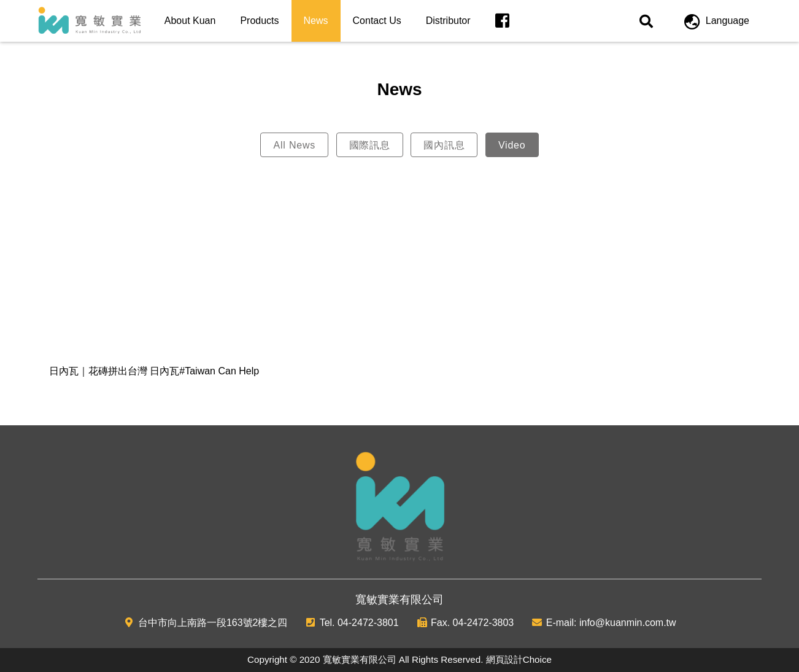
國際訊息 (370, 145)
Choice (537, 659)
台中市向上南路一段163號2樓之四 (213, 623)
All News (294, 145)
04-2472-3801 (368, 623)
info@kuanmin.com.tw (628, 623)
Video (512, 145)
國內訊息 (444, 145)
